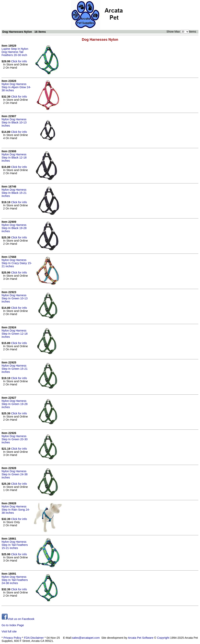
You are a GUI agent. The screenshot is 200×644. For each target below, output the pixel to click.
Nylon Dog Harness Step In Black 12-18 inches (14, 158)
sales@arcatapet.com (86, 638)
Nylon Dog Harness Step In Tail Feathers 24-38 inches (15, 580)
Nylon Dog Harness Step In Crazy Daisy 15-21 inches (17, 263)
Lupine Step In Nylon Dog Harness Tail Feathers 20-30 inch (15, 52)
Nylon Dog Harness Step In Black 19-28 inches (14, 228)
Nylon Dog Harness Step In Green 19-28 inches (15, 404)
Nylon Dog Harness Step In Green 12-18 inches (15, 334)
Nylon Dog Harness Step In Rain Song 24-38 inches (16, 510)
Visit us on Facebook (18, 619)
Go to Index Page (13, 625)
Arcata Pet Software (141, 638)
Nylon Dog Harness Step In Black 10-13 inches (14, 122)
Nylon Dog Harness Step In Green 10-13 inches (15, 298)
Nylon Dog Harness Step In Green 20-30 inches (15, 439)
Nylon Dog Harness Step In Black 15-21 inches (14, 193)
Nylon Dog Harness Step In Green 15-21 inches (15, 369)
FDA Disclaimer (34, 638)
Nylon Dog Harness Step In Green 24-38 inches (15, 474)
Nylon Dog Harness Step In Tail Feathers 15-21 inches (15, 545)
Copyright (163, 638)
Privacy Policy (12, 638)
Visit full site (9, 631)
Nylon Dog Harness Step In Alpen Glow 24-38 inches (16, 87)
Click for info (19, 61)
